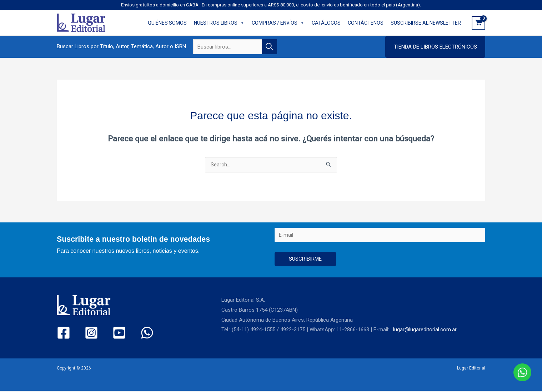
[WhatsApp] (129, 334)
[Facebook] (63, 334)
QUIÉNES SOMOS (167, 23)
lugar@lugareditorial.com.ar (425, 331)
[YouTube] (107, 334)
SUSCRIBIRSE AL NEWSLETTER (426, 23)
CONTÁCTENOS (366, 23)
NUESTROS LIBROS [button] (219, 23)
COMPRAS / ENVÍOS (278, 23)
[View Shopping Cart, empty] (478, 23)
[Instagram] (85, 334)
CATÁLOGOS (326, 23)
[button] (435, 47)
